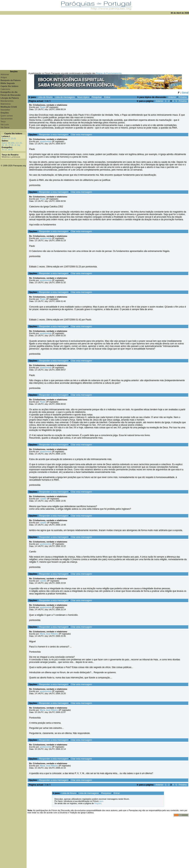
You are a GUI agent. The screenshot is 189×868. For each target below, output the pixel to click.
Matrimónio (6, 104)
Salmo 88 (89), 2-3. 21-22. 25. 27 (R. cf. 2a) (12, 144)
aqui (101, 801)
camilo (43, 499)
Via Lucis (5, 124)
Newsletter (5, 110)
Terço (3, 122)
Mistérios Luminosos (11, 157)
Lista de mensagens (65, 97)
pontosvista (46, 141)
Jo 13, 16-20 (7, 150)
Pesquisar (97, 97)
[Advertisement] (94, 42)
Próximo (183, 97)
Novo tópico (83, 97)
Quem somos (7, 116)
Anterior (172, 97)
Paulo (43, 107)
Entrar (107, 97)
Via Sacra (5, 127)
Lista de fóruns (45, 97)
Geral (185, 93)
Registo (98, 803)
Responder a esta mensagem (54, 135)
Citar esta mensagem (81, 135)
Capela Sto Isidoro (13, 133)
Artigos (4, 77)
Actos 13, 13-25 (9, 138)
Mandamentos (7, 101)
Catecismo (5, 89)
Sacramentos (7, 119)
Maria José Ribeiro (49, 634)
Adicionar (5, 74)
